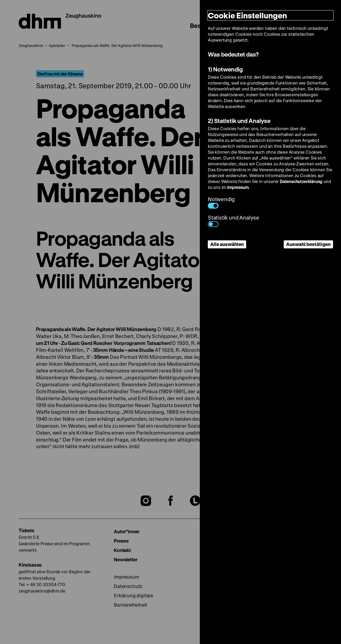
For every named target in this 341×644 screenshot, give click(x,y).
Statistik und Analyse (234, 220)
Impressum (238, 187)
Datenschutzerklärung (301, 181)
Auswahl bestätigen (308, 244)
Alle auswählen (227, 244)
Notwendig (221, 202)
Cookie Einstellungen (247, 15)
